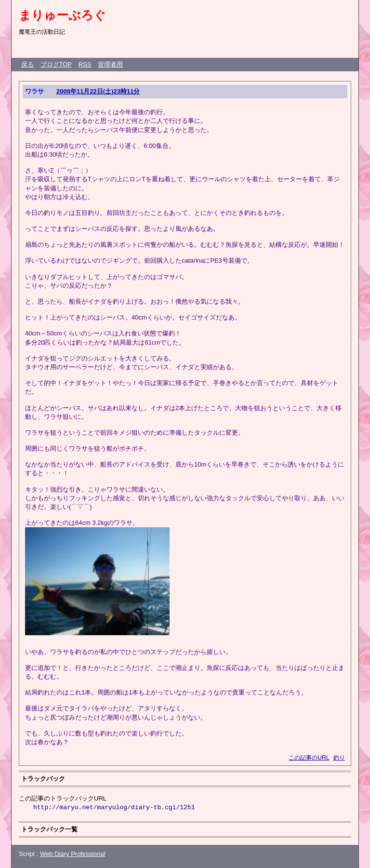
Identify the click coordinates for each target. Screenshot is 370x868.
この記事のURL (309, 758)
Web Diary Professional (73, 854)
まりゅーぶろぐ (62, 15)
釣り (339, 758)
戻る (27, 64)
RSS (85, 64)
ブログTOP (56, 64)
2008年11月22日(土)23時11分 (98, 91)
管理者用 (110, 64)
